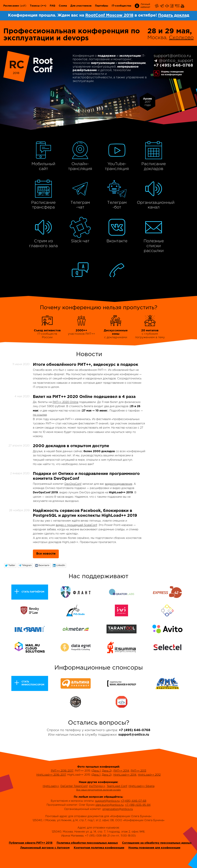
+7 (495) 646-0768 (173, 65)
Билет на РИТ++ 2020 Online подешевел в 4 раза (84, 397)
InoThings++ (97, 786)
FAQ (53, 6)
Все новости (46, 554)
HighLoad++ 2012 (149, 775)
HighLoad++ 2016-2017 (51, 775)
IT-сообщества (121, 6)
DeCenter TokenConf (74, 786)
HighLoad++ (51, 786)
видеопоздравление (119, 484)
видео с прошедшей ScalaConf (76, 525)
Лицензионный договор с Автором (45, 848)
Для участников (81, 6)
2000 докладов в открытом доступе (71, 446)
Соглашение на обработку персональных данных (157, 843)
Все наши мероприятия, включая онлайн (99, 790)
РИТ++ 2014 (121, 771)
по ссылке (40, 415)
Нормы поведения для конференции (154, 848)
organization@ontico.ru (118, 809)
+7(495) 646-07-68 (133, 801)
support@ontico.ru (172, 56)
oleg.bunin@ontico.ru (110, 805)
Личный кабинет (145, 6)
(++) (43, 6)
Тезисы (35, 6)
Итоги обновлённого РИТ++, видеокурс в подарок (86, 365)
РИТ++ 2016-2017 (62, 771)
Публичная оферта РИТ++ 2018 (31, 843)
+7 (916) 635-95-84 (138, 805)
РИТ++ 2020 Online (65, 402)
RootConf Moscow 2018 (109, 15)
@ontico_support (176, 61)
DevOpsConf (73, 484)
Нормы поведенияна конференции (172, 73)
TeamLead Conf (117, 786)
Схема (63, 6)
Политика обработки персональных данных (87, 843)
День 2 (106, 771)
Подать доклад (174, 15)
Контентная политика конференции (99, 848)
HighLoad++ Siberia (141, 786)
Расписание (11, 6)
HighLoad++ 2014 (125, 775)
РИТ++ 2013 (138, 771)
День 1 (96, 771)
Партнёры (102, 6)
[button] (10, 566)
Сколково (181, 38)
